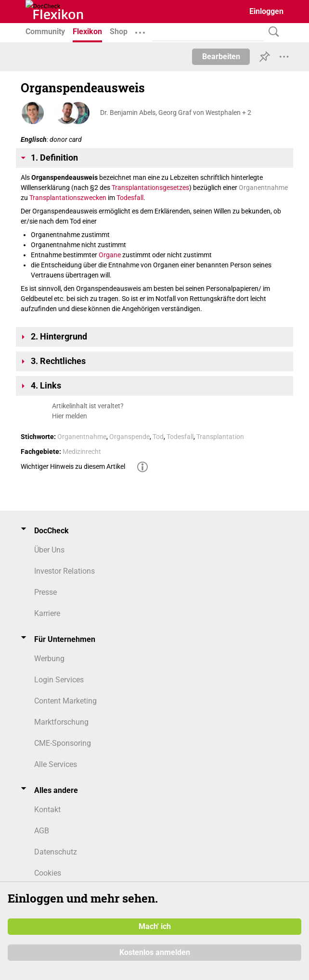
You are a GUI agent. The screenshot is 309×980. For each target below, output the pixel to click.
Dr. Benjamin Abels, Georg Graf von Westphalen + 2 (176, 113)
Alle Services (56, 764)
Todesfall (130, 198)
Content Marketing (65, 701)
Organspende (129, 437)
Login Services (59, 680)
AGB (42, 831)
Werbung (49, 659)
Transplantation (220, 437)
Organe (110, 255)
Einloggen (266, 11)
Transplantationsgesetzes (150, 188)
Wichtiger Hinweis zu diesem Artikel (73, 466)
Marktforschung (61, 722)
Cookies (48, 873)
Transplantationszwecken (68, 198)
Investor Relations (64, 571)
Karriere (47, 613)
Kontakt (47, 810)
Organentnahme (263, 188)
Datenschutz (56, 852)
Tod (158, 437)
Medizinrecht (82, 452)
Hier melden (70, 416)
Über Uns (49, 550)
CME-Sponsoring (63, 743)
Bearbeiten (221, 57)
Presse (45, 592)
